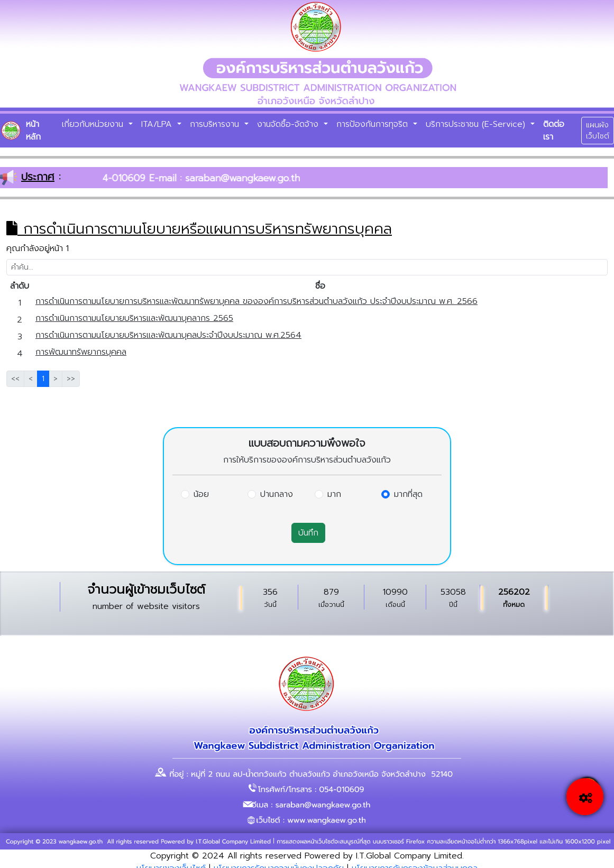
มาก (334, 494)
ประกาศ (38, 177)
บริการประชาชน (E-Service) (477, 124)
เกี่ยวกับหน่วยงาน (94, 124)
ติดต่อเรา (554, 131)
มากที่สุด (408, 494)
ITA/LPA (158, 124)
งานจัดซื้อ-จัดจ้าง (289, 124)
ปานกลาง (277, 494)
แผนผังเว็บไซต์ (598, 131)
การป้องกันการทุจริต (374, 124)
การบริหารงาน (216, 124)
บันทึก (308, 533)
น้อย (201, 494)
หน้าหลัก (33, 131)
